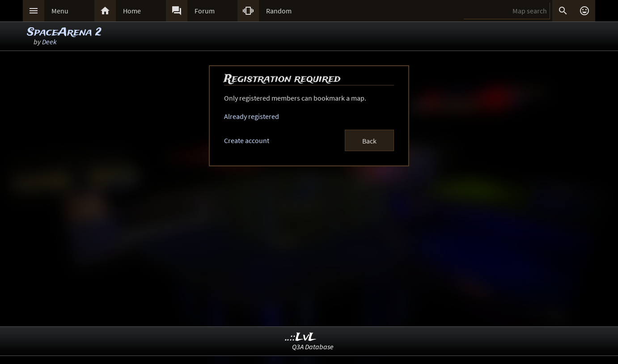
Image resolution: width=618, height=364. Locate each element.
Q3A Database (313, 347)
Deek (49, 42)
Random (279, 11)
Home (132, 11)
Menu (60, 11)
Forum (205, 11)
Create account (247, 140)
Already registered (252, 116)
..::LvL (301, 337)
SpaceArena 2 (64, 32)
